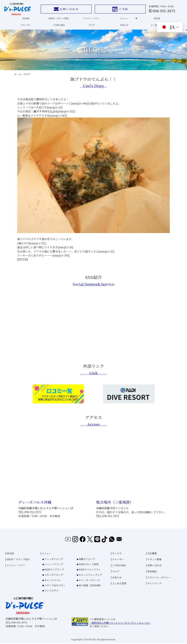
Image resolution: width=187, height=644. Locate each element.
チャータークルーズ (89, 581)
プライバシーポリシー (159, 578)
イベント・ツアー (91, 19)
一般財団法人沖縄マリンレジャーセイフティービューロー (120, 623)
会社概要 (152, 554)
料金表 (157, 19)
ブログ (91, 27)
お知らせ (124, 27)
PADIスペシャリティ (90, 570)
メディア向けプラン (55, 586)
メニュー (128, 19)
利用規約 (152, 572)
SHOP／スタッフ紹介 (59, 19)
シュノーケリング (54, 565)
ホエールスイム (53, 581)
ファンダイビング (54, 560)
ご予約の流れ (59, 27)
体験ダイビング (87, 560)
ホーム (17, 76)
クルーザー (26, 27)
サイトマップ (154, 584)
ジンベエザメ (51, 591)
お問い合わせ (66, 9)
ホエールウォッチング (90, 575)
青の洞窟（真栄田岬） (91, 586)
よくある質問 (157, 27)
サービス (117, 554)
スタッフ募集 (155, 560)
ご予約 (120, 9)
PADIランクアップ (54, 570)
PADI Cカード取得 (89, 565)
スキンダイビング (54, 575)
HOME (26, 19)
